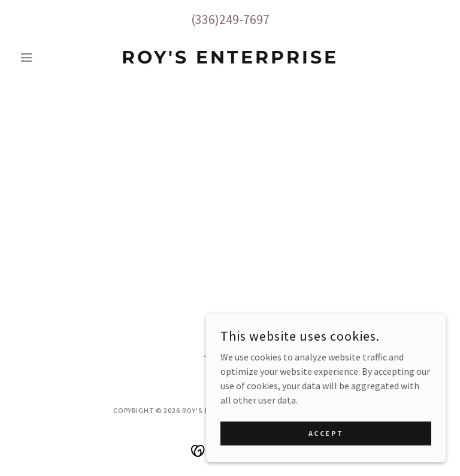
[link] (230, 60)
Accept (326, 449)
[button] (47, 57)
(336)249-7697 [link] (230, 19)
